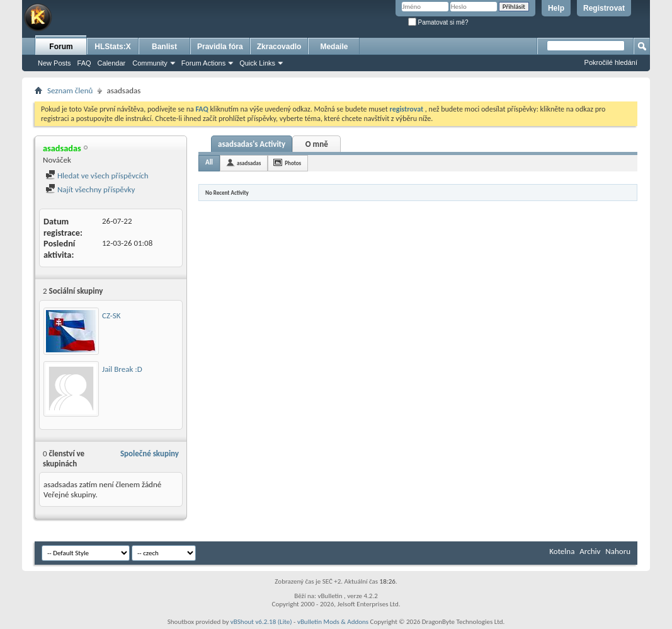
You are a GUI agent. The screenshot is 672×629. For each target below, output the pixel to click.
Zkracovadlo (279, 47)
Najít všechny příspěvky (90, 189)
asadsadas (249, 163)
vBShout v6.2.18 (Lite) (261, 622)
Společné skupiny (150, 453)
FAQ (84, 63)
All (209, 162)
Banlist (164, 47)
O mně (317, 144)
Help (556, 8)
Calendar (112, 63)
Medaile (334, 47)
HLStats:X (112, 47)
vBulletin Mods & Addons (333, 622)
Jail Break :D (122, 369)
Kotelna (562, 551)
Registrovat (604, 8)
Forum (61, 47)
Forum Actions (203, 63)
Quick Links (257, 63)
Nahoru (618, 551)
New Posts (54, 63)
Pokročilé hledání (611, 62)
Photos (293, 163)
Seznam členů (70, 90)
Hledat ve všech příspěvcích (97, 176)
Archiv (590, 551)
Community (150, 63)
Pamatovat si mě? (438, 22)
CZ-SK (111, 315)
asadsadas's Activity (252, 144)
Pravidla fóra (220, 47)
